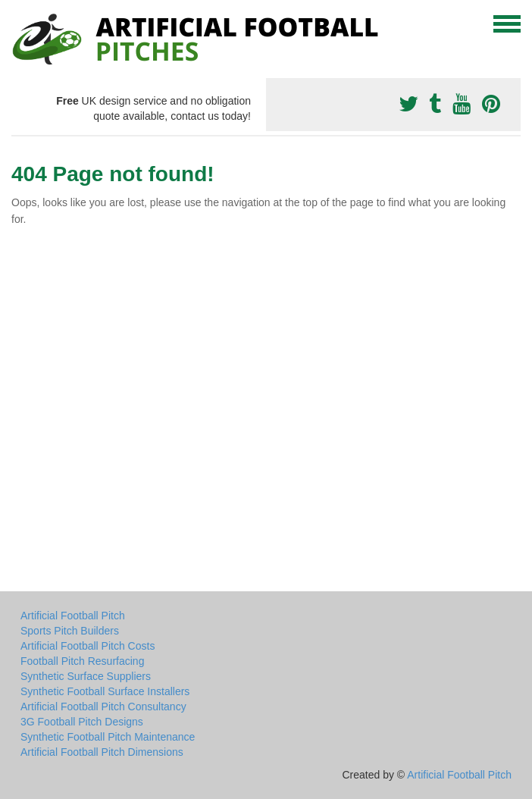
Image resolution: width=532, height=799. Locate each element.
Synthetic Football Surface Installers (105, 691)
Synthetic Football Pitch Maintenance (108, 737)
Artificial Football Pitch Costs (88, 646)
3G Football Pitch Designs (82, 722)
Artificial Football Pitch (73, 616)
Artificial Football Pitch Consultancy (103, 707)
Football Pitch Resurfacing (82, 661)
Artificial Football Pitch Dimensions (102, 752)
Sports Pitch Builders (70, 631)
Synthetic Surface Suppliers (86, 676)
